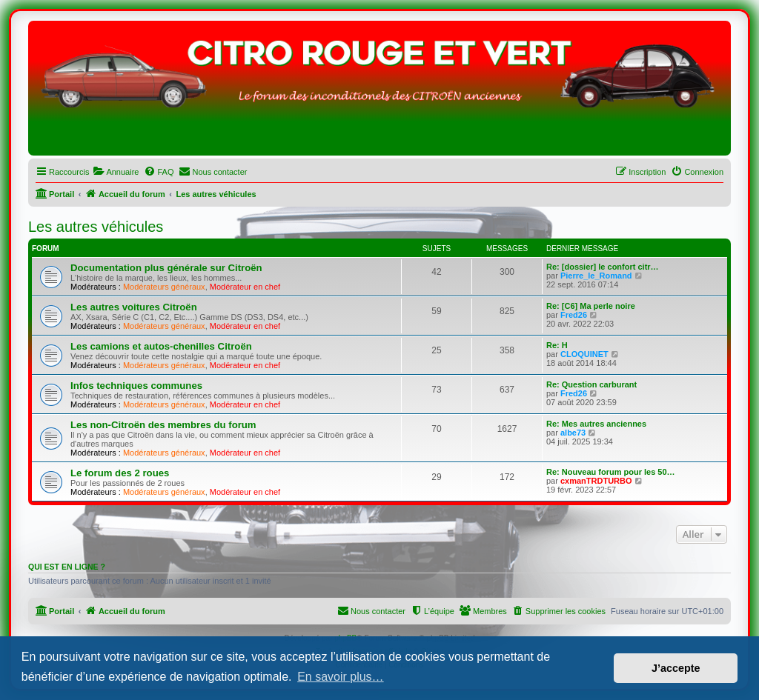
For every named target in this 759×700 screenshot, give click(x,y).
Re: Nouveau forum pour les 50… (611, 472)
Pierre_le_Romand (596, 276)
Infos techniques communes (136, 386)
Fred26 (574, 315)
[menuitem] (116, 172)
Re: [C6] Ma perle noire (591, 306)
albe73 (573, 433)
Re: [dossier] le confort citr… (603, 267)
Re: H (557, 345)
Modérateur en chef (245, 287)
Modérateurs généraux (164, 287)
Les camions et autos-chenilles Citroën (161, 346)
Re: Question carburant (591, 384)
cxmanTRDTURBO (596, 481)
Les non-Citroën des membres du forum (163, 425)
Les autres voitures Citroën (134, 307)
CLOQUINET (584, 354)
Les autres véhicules (96, 227)
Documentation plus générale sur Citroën (166, 268)
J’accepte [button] (676, 668)
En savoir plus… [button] (341, 677)
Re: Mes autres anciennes (596, 424)
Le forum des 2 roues (120, 473)
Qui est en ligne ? (67, 567)
